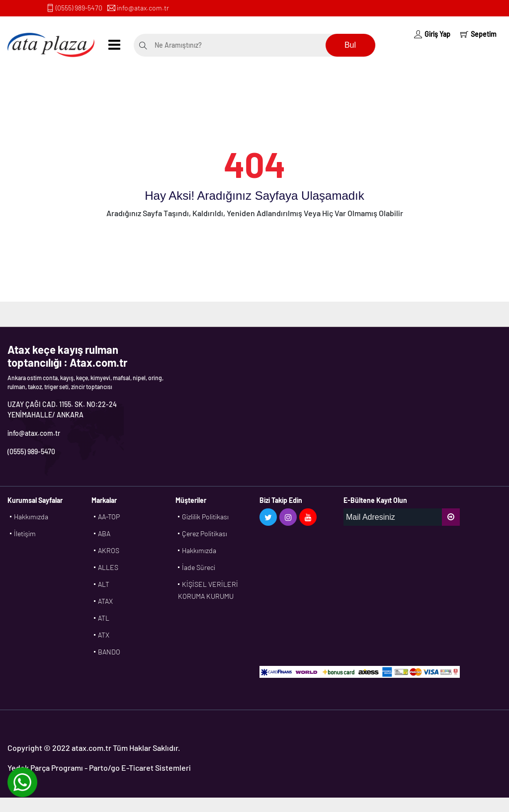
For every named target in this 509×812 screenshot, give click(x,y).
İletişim (25, 533)
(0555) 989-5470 (79, 8)
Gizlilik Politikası (205, 517)
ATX (104, 635)
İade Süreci (199, 567)
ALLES (108, 567)
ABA (104, 533)
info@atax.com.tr (143, 8)
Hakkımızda (31, 517)
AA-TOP (109, 517)
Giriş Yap (432, 34)
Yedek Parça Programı (45, 768)
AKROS (109, 550)
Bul (350, 45)
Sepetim (478, 34)
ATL (104, 618)
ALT (104, 584)
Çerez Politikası (205, 533)
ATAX (105, 601)
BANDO (109, 652)
